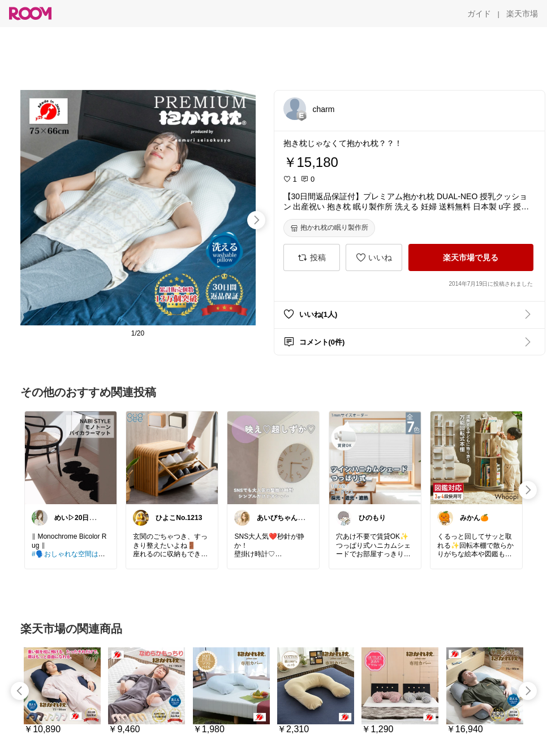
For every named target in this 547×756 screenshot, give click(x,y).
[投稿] (312, 257)
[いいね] (374, 257)
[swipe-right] (256, 220)
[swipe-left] (20, 691)
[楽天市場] (522, 14)
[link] (71, 457)
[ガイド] (479, 14)
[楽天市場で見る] (471, 257)
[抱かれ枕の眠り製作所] (329, 228)
